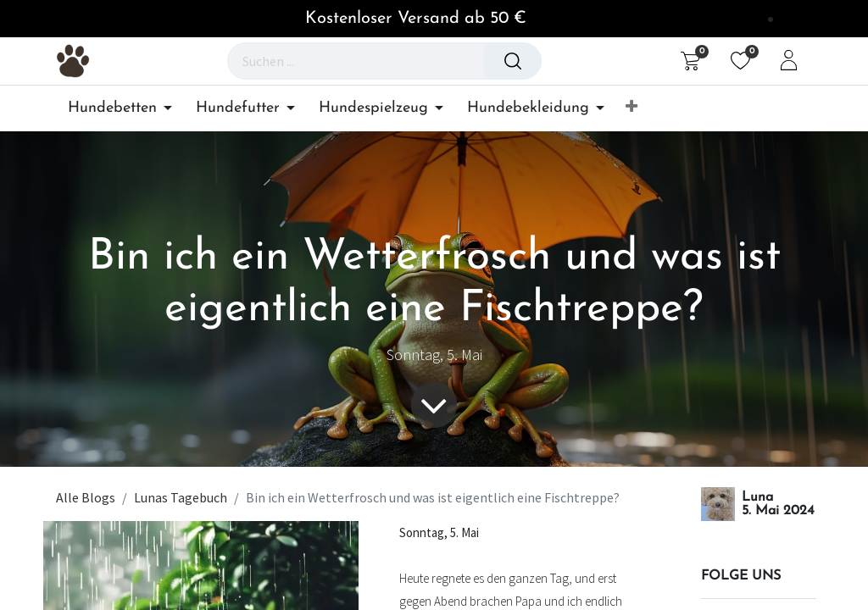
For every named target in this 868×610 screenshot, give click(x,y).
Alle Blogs (86, 497)
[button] (632, 108)
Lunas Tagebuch (181, 497)
